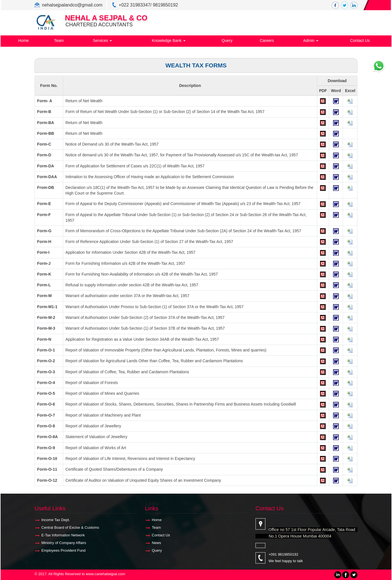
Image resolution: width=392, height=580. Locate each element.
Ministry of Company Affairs (64, 543)
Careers (267, 40)
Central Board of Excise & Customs (70, 527)
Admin (311, 40)
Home (23, 40)
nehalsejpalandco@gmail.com (72, 5)
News (156, 543)
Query (227, 40)
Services (103, 40)
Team (59, 40)
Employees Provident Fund (63, 550)
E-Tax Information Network (63, 535)
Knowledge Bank (169, 40)
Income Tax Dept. (56, 520)
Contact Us (360, 40)
